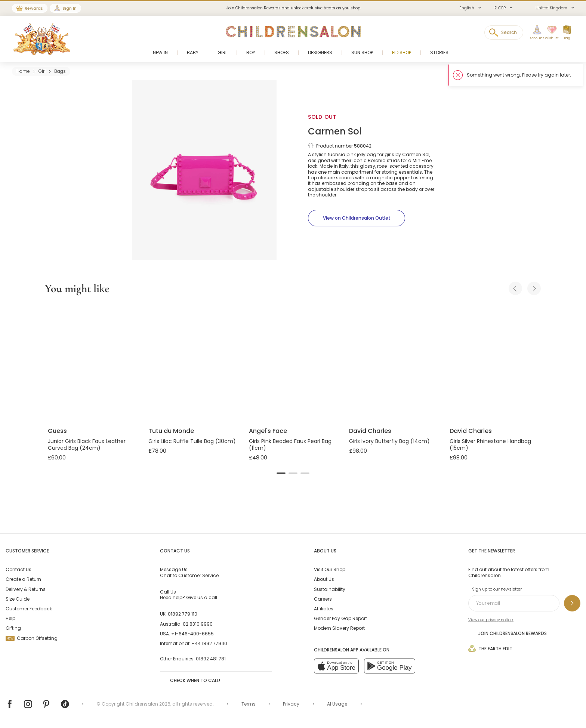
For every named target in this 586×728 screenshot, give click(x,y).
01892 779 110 (183, 614)
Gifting (13, 628)
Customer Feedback (29, 609)
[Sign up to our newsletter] (572, 603)
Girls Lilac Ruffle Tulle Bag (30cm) (192, 441)
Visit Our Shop (330, 569)
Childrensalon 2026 (148, 704)
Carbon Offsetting (32, 638)
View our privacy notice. (491, 620)
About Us (324, 579)
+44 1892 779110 (209, 643)
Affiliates (324, 609)
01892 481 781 (211, 659)
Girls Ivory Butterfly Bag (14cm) (389, 441)
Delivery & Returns (26, 589)
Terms (249, 704)
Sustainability (330, 589)
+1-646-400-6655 (192, 634)
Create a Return (23, 579)
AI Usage (337, 704)
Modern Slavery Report (339, 628)
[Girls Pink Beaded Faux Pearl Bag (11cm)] (293, 362)
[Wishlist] (550, 33)
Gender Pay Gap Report (340, 618)
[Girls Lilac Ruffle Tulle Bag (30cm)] (193, 362)
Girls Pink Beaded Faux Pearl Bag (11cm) (290, 444)
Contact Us (18, 569)
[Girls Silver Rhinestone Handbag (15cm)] (494, 362)
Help (10, 618)
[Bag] (567, 33)
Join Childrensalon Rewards (508, 633)
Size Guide (18, 599)
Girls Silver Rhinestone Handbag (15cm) (490, 444)
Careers (323, 599)
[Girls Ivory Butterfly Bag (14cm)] (393, 362)
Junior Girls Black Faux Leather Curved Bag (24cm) (87, 444)
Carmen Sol (335, 131)
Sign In (70, 8)
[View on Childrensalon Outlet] (357, 218)
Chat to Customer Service (189, 572)
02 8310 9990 (198, 624)
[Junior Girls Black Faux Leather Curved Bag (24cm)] (92, 362)
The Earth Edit (490, 648)
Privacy (291, 704)
